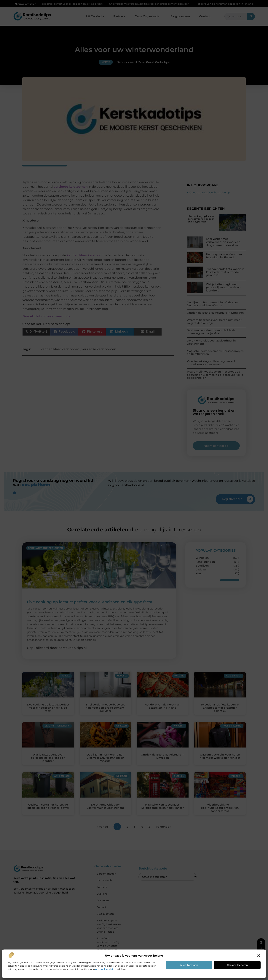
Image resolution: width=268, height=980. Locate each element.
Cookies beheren (237, 965)
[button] (259, 956)
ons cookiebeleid (105, 969)
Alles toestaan (189, 965)
